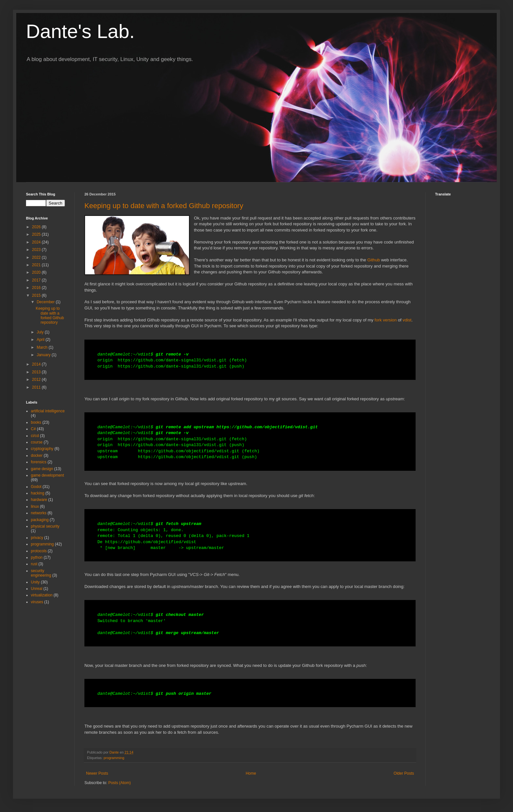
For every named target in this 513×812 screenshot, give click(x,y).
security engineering (41, 573)
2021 (37, 265)
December (46, 302)
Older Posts (404, 773)
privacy (37, 538)
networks (39, 513)
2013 (37, 372)
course (37, 442)
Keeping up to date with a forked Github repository (164, 206)
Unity (35, 582)
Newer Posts (97, 773)
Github (374, 260)
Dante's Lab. (80, 31)
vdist (407, 320)
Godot (36, 487)
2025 (37, 234)
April (41, 340)
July (41, 332)
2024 (37, 242)
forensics (39, 462)
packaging (40, 520)
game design (42, 469)
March (43, 347)
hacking (38, 493)
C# (33, 429)
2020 (37, 272)
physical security (45, 526)
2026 (37, 227)
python (37, 557)
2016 (37, 288)
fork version (386, 320)
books (36, 422)
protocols (39, 551)
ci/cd (35, 436)
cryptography (42, 449)
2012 (37, 380)
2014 (37, 364)
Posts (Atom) (119, 783)
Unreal (37, 589)
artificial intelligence (48, 411)
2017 (37, 280)
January (44, 355)
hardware (39, 500)
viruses (37, 602)
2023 (37, 250)
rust (34, 564)
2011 (37, 387)
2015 (37, 295)
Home (251, 773)
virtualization (42, 595)
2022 (37, 257)
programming (114, 758)
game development (47, 475)
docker (37, 456)
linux (35, 506)
